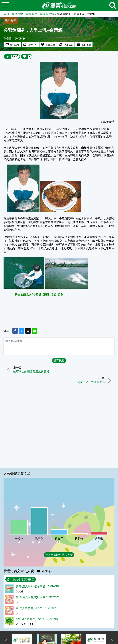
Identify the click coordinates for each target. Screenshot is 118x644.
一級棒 (19, 539)
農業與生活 (47, 14)
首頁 (6, 14)
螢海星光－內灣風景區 (91, 382)
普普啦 (99, 539)
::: (117, 12)
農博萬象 (18, 14)
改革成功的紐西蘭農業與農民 (31, 372)
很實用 (59, 539)
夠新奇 (79, 539)
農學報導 (32, 14)
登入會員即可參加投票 (59, 555)
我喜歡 (39, 539)
